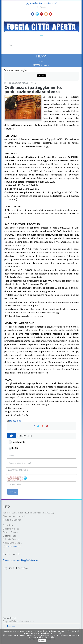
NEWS (36, 65)
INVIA (13, 492)
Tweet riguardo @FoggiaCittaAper (21, 560)
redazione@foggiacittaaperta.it (42, 3)
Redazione (16, 420)
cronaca (45, 65)
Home (40, 61)
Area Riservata (12, 546)
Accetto (42, 641)
